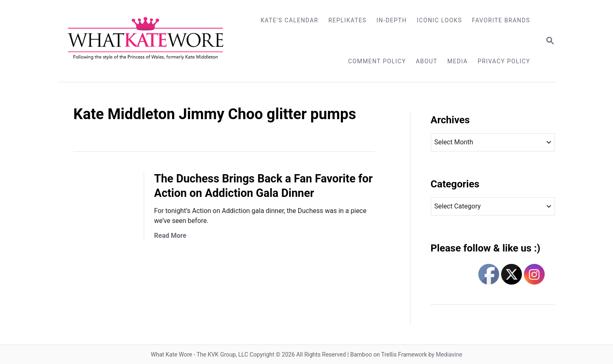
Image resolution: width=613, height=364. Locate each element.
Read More (170, 236)
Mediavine (449, 354)
